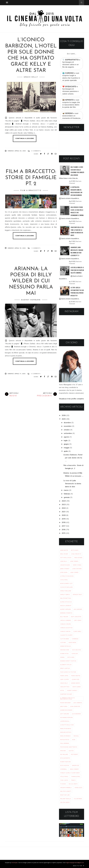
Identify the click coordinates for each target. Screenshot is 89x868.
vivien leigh (78, 788)
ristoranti (74, 754)
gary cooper (64, 679)
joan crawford (75, 706)
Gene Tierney (74, 561)
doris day (75, 653)
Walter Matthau (66, 598)
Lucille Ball (64, 580)
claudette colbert (66, 635)
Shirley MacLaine (66, 591)
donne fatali (64, 653)
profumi (63, 751)
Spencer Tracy (77, 594)
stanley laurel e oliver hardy (70, 773)
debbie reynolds (65, 646)
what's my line (65, 795)
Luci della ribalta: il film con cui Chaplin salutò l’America (77, 270)
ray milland (64, 754)
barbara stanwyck (66, 613)
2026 (64, 415)
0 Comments (36, 151)
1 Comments (36, 248)
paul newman (65, 743)
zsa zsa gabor (65, 802)
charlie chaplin (65, 631)
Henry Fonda (77, 565)
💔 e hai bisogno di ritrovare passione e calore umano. (71, 90)
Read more (79, 181)
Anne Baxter (64, 550)
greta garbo (77, 687)
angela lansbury (66, 606)
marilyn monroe (66, 728)
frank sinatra (76, 676)
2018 (64, 523)
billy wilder (64, 617)
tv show (63, 784)
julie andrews (76, 714)
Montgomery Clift (66, 583)
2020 (64, 515)
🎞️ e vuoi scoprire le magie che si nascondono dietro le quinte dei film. (71, 104)
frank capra (64, 676)
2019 (64, 519)
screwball (64, 769)
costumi (63, 642)
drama (62, 657)
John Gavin (64, 572)
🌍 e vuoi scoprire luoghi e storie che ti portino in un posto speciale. (71, 77)
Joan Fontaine (77, 569)
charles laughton (66, 628)
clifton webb (65, 639)
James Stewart (65, 569)
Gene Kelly (64, 561)
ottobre (67, 430)
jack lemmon (78, 703)
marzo (66, 490)
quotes (71, 751)
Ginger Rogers (65, 565)
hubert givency (72, 690)
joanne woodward (66, 710)
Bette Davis (75, 550)
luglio (66, 441)
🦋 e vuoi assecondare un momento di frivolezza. (72, 116)
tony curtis (64, 780)
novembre (68, 426)
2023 (64, 505)
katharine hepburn (66, 717)
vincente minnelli (66, 788)
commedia (75, 639)
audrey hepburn (31, 300)
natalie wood (65, 740)
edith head (71, 657)
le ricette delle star (67, 725)
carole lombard (66, 620)
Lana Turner (74, 572)
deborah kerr (65, 650)
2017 (64, 526)
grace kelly (31, 77)
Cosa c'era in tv (76, 554)
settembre (68, 433)
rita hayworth (65, 758)
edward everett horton (68, 661)
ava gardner (78, 609)
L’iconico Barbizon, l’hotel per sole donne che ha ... (73, 458)
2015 (64, 533)
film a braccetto (31, 190)
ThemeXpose (14, 863)
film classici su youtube (68, 672)
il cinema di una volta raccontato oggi (67, 698)
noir (74, 740)
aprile (66, 451)
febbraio (67, 494)
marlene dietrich (66, 732)
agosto (66, 437)
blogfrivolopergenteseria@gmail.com (75, 863)
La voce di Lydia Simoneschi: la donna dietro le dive (72, 484)
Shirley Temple (65, 594)
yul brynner (78, 799)
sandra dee (75, 765)
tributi (73, 780)
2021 (64, 512)
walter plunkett (66, 791)
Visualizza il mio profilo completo (71, 399)
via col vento (73, 784)
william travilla (66, 799)
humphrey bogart (66, 694)
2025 (64, 419)
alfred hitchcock (66, 602)
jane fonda (64, 706)
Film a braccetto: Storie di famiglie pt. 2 (31, 178)
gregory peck (65, 687)
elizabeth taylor (66, 665)
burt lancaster (76, 617)
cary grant (78, 620)
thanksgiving (76, 776)
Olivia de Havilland (66, 587)
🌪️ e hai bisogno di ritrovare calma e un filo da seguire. (71, 63)
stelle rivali (64, 776)
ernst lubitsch (65, 668)
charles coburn (65, 624)
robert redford (65, 762)
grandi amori (75, 683)
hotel (62, 690)
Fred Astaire (78, 558)
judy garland (65, 714)
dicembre (67, 423)
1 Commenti (72, 243)
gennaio (67, 497)
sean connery (74, 769)
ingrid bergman (65, 703)
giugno (66, 444)
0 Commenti (72, 183)
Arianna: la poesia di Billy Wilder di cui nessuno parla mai (31, 281)
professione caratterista (69, 747)
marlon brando (65, 736)
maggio (67, 448)
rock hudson (65, 765)
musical (76, 736)
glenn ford (75, 679)
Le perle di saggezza (67, 576)
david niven (72, 642)
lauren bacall (65, 721)
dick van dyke (77, 650)
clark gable (77, 631)
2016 (64, 530)
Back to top (79, 866)
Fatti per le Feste (66, 558)
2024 (64, 501)
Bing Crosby (64, 554)
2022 (64, 508)
